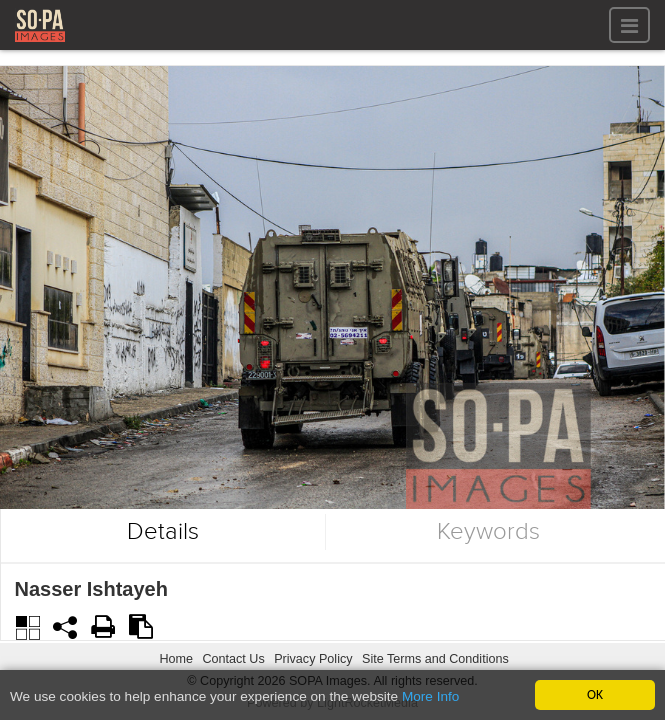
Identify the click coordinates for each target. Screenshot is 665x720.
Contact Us (233, 659)
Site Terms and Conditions (435, 659)
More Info (430, 697)
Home (176, 659)
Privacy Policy (313, 659)
